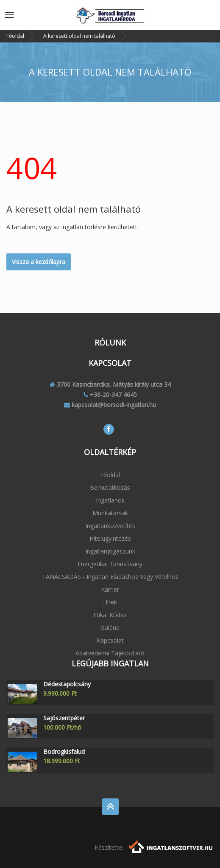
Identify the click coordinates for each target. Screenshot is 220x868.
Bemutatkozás (110, 487)
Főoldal (15, 36)
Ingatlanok (110, 500)
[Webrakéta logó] (171, 846)
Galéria (110, 628)
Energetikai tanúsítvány (110, 564)
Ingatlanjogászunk (110, 551)
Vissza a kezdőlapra (39, 262)
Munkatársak (110, 513)
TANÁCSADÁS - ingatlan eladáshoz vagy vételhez (110, 577)
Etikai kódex (110, 615)
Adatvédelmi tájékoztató (110, 653)
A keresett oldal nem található (79, 36)
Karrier (110, 589)
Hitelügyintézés (110, 538)
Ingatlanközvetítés (110, 526)
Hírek (110, 602)
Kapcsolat (110, 640)
